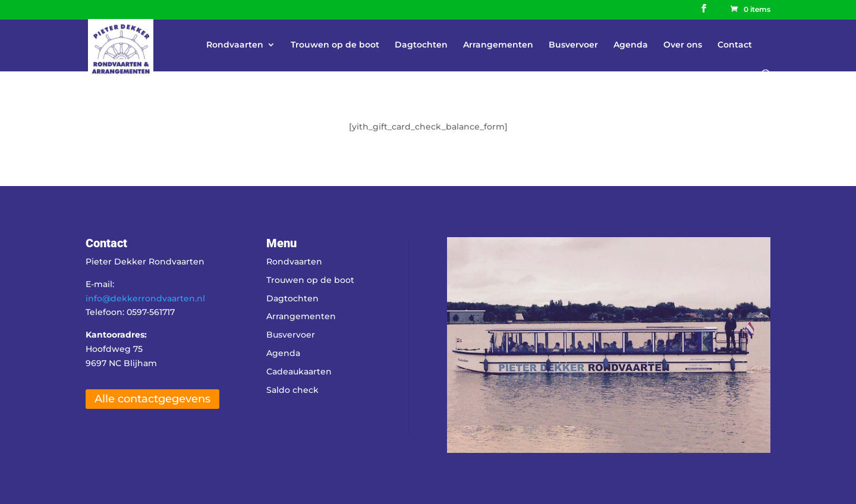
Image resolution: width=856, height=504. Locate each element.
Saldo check (292, 390)
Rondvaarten (235, 45)
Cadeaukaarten (299, 371)
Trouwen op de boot (335, 45)
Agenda (631, 45)
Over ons (683, 45)
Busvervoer (573, 45)
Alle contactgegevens (152, 399)
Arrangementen (498, 45)
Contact (735, 45)
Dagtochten (421, 45)
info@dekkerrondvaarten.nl (145, 298)
